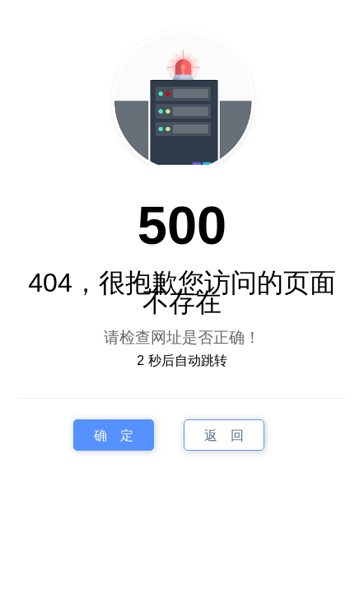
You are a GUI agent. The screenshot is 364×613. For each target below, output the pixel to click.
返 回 (224, 435)
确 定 (114, 435)
